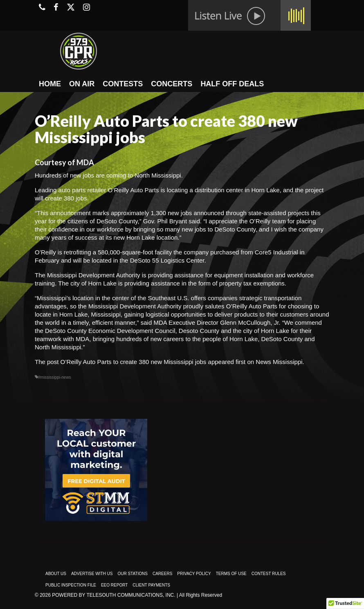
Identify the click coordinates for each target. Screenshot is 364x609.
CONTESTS (123, 84)
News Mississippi (279, 362)
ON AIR (82, 84)
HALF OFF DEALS (232, 84)
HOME (50, 84)
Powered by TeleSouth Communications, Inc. (113, 595)
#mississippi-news (55, 377)
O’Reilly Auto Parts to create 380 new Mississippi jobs (134, 362)
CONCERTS (172, 84)
